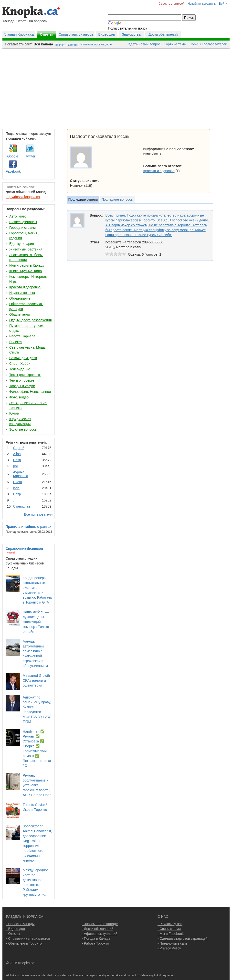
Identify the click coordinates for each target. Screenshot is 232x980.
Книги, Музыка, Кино (26, 271)
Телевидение (20, 369)
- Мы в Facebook (171, 934)
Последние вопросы (117, 199)
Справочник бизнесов (76, 34)
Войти (223, 4)
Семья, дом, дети (23, 358)
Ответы (46, 34)
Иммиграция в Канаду (27, 265)
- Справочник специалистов (28, 938)
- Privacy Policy (169, 948)
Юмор (14, 413)
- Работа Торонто (95, 943)
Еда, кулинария (22, 244)
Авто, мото (18, 216)
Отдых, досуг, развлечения (31, 320)
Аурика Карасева (21, 474)
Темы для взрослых (25, 375)
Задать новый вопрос (143, 44)
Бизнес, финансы (23, 222)
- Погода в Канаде (96, 938)
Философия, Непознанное (30, 392)
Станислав (22, 506)
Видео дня (106, 34)
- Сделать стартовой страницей (183, 938)
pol (16, 466)
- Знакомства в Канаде (100, 924)
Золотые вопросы (23, 429)
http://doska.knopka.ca (23, 197)
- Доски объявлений (98, 929)
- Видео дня (16, 929)
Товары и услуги (22, 386)
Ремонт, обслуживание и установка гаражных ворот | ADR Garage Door (37, 785)
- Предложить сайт (172, 943)
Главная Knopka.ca (19, 34)
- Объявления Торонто (24, 943)
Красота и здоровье (25, 287)
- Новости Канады (20, 924)
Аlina (17, 454)
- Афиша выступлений (100, 934)
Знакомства (131, 34)
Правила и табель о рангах (29, 527)
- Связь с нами (169, 929)
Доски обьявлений (163, 34)
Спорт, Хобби (20, 364)
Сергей (19, 448)
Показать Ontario (66, 45)
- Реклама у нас (170, 924)
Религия (16, 342)
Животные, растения (26, 249)
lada (16, 488)
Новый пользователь (202, 4)
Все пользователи (38, 514)
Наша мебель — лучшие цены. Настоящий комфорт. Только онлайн (36, 622)
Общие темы (20, 314)
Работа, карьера (22, 336)
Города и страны (22, 228)
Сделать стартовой (172, 4)
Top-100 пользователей (209, 44)
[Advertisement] (116, 88)
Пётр (17, 460)
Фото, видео (19, 397)
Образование (20, 298)
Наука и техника (22, 293)
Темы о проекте (22, 380)
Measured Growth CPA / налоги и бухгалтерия (36, 680)
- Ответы (13, 934)
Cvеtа (18, 482)
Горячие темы (175, 44)
